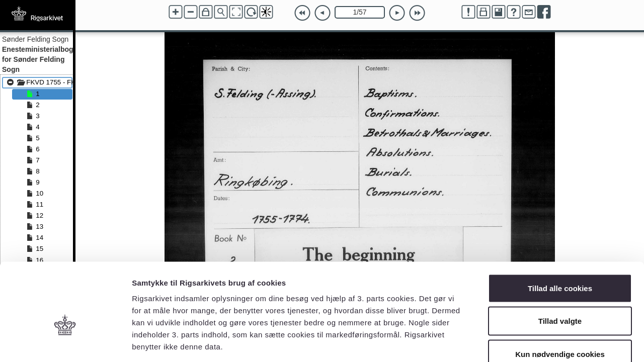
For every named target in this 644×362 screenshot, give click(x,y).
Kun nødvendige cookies (560, 296)
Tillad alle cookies (560, 230)
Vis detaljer (523, 342)
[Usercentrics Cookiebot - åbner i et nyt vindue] (65, 342)
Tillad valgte (560, 263)
